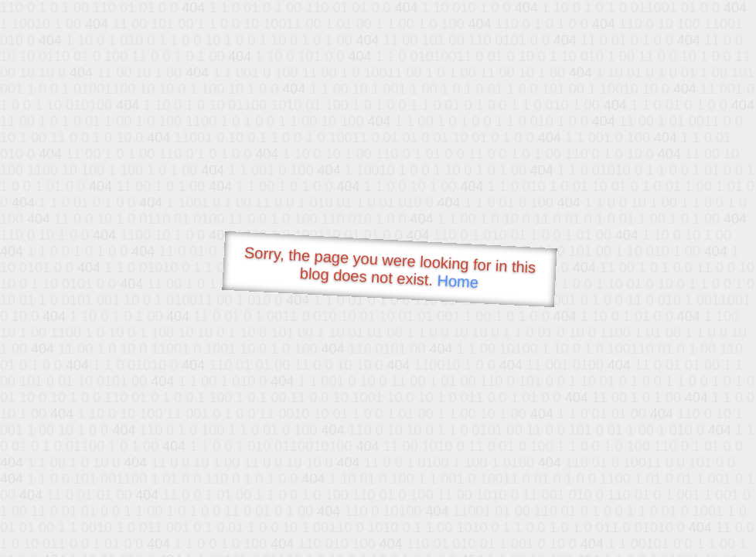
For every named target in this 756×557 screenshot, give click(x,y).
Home (458, 281)
